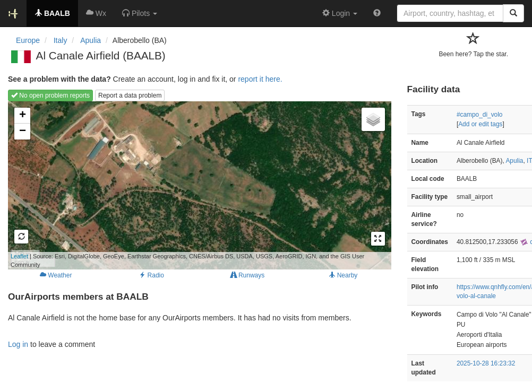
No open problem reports (50, 95)
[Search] (513, 13)
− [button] (23, 132)
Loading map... (186, 185)
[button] (140, 13)
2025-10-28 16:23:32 (486, 363)
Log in (18, 344)
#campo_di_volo (480, 115)
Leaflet (19, 256)
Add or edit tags (480, 124)
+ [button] (23, 116)
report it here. (260, 79)
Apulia (514, 161)
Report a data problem (130, 95)
